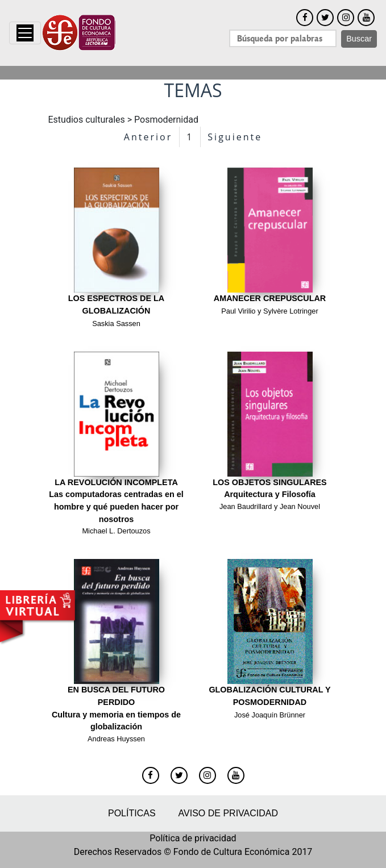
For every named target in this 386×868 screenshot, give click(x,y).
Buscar (359, 39)
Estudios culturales (87, 120)
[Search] (283, 38)
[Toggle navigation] (25, 33)
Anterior (148, 137)
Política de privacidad (193, 838)
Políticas (132, 813)
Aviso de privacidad (228, 813)
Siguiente (235, 137)
